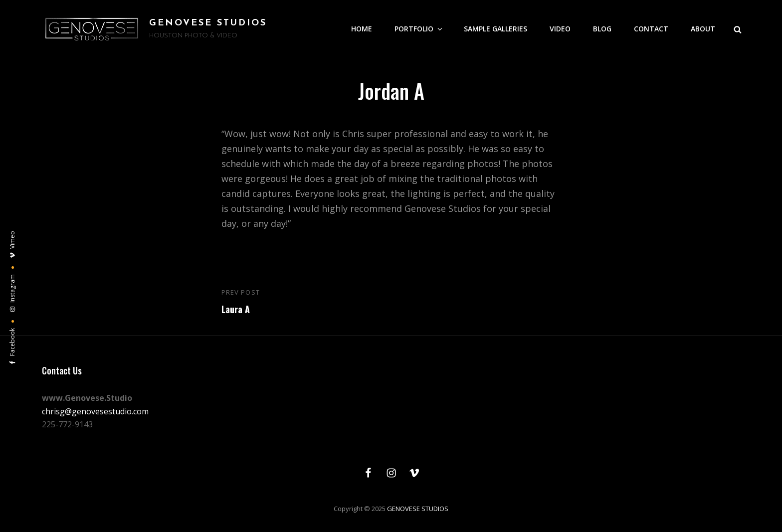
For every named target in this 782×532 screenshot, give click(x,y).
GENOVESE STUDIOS (208, 23)
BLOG (602, 29)
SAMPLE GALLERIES (495, 29)
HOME (362, 29)
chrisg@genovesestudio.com (95, 411)
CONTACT (651, 29)
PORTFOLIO (419, 29)
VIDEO (560, 29)
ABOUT (703, 29)
